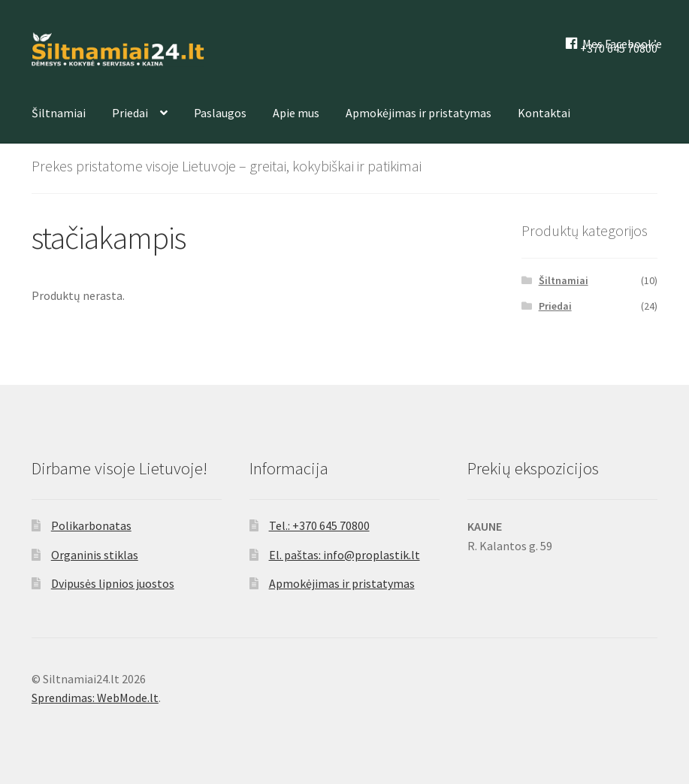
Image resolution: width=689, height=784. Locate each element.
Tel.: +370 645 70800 (319, 525)
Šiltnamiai (59, 113)
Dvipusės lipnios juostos (113, 583)
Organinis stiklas (95, 555)
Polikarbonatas (91, 525)
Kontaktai (544, 113)
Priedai (130, 113)
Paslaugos (220, 113)
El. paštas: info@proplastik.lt (344, 555)
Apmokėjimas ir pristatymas (419, 113)
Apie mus (296, 113)
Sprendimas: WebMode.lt (95, 698)
